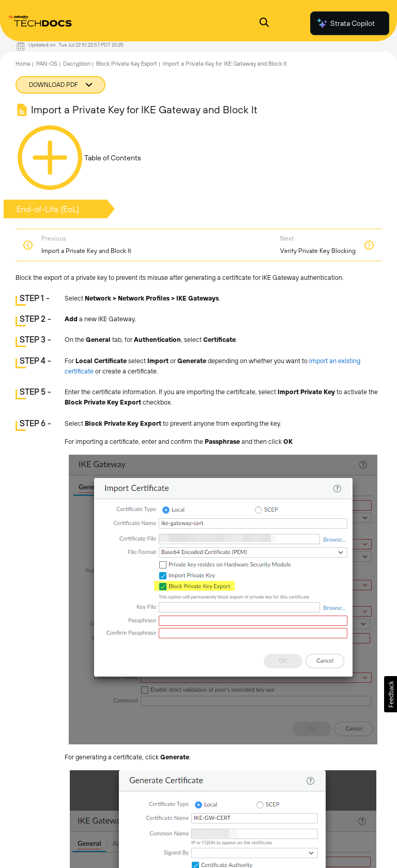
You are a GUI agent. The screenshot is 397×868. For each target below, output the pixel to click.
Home (23, 64)
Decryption (77, 64)
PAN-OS (47, 64)
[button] (391, 694)
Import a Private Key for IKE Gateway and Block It (225, 64)
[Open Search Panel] (264, 24)
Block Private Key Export (127, 64)
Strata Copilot (345, 23)
